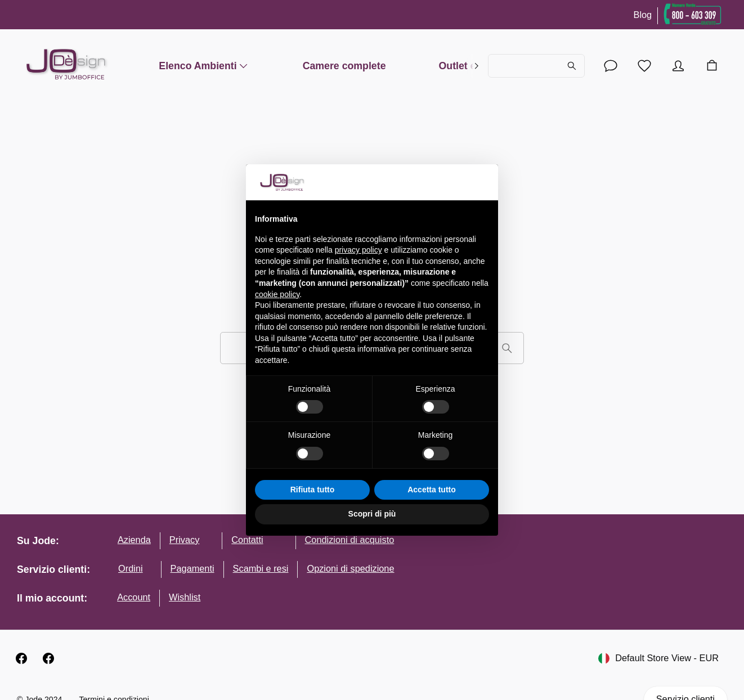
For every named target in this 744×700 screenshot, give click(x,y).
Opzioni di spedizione (350, 568)
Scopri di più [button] (372, 514)
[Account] (611, 66)
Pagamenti (192, 568)
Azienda (134, 540)
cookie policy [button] (277, 294)
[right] (477, 66)
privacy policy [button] (358, 250)
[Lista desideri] (644, 66)
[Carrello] (712, 66)
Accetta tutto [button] (432, 490)
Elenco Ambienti (204, 66)
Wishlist (185, 597)
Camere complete (344, 66)
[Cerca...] (536, 66)
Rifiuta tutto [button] (313, 490)
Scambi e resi (261, 568)
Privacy (184, 540)
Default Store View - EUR (658, 658)
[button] (483, 182)
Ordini (131, 568)
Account (134, 597)
